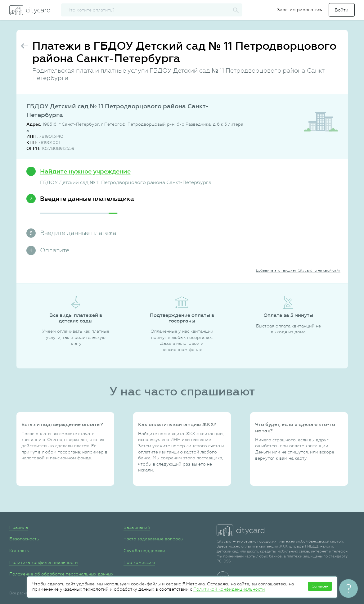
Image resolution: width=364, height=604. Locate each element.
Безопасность (24, 539)
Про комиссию (139, 562)
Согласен (320, 586)
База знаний (137, 527)
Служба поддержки (144, 551)
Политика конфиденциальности (44, 562)
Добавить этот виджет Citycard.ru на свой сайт (298, 270)
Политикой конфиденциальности (229, 589)
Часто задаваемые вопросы (153, 539)
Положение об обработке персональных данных (61, 574)
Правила (19, 527)
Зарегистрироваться (300, 10)
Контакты (19, 551)
